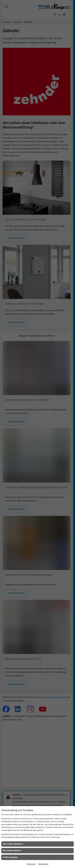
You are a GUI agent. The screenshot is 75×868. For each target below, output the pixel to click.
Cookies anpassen (10, 857)
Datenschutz (43, 864)
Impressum (31, 864)
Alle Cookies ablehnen (12, 850)
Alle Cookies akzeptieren (13, 844)
